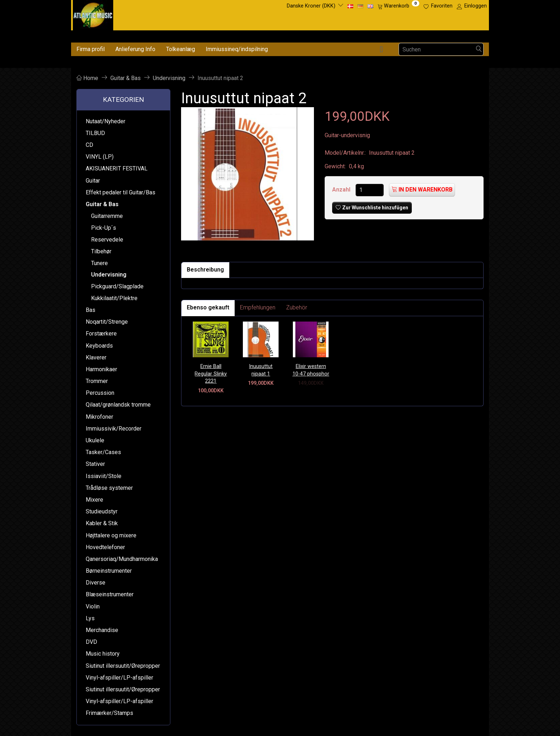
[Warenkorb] (398, 6)
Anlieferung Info (135, 49)
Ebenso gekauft (208, 307)
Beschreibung (205, 270)
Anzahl (342, 190)
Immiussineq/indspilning (237, 49)
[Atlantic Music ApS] (93, 14)
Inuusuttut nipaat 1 (261, 370)
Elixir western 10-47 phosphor (311, 370)
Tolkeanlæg (181, 49)
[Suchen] (479, 49)
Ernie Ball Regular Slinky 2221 (211, 374)
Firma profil (91, 49)
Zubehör (297, 307)
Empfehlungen (258, 307)
